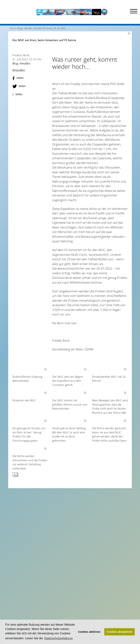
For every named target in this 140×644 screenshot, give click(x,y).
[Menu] (134, 12)
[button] (30, 78)
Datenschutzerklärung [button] (59, 638)
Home (13, 28)
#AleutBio (19, 70)
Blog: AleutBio (21, 63)
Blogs (20, 28)
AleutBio (28, 28)
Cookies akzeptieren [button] (119, 632)
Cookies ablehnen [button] (89, 632)
